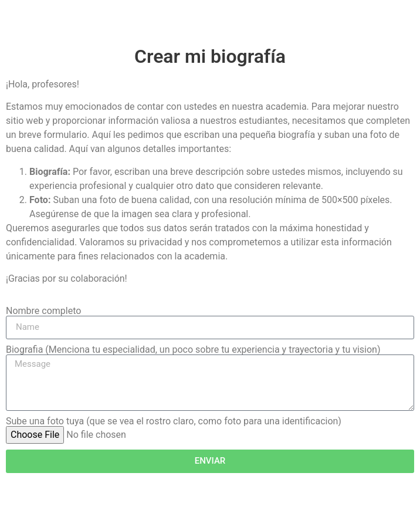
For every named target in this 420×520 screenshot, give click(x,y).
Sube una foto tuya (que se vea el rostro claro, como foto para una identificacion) (174, 421)
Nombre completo (43, 311)
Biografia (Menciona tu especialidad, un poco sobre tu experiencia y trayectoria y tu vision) (193, 350)
